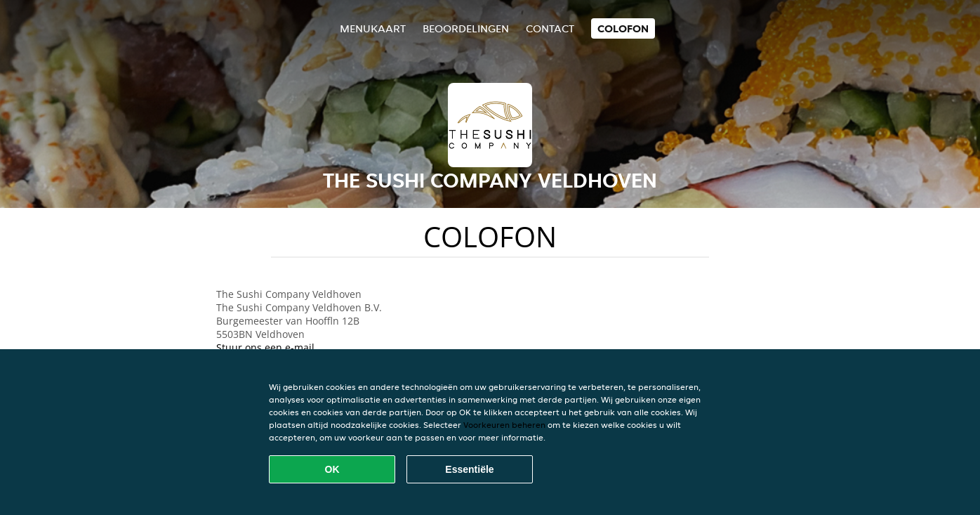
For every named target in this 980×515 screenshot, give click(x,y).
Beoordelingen (466, 28)
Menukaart (373, 28)
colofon (623, 28)
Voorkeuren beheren (504, 425)
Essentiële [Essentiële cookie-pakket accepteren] (469, 469)
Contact (550, 28)
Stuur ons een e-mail (265, 347)
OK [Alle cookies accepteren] (332, 469)
